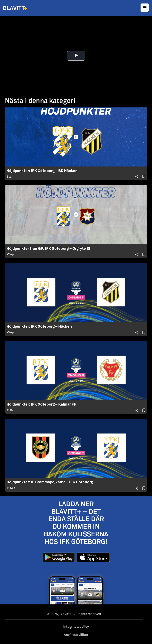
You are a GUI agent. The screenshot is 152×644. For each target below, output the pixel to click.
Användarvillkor (76, 635)
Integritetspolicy (76, 627)
